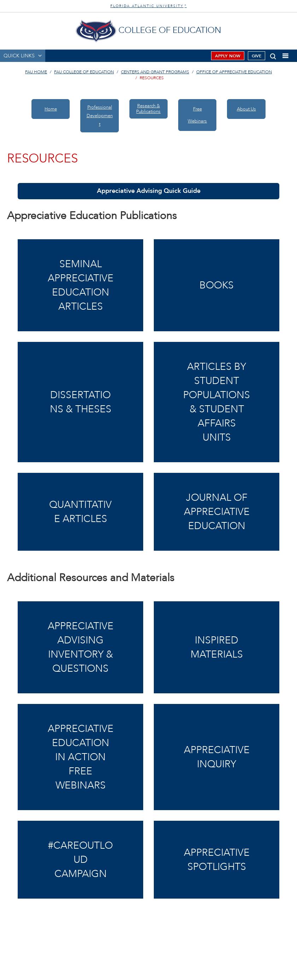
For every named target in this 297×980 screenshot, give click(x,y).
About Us (246, 109)
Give (257, 56)
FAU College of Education (84, 72)
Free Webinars (197, 115)
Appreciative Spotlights (217, 860)
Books (217, 285)
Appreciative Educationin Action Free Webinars (81, 757)
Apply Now (228, 56)
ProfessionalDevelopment (100, 116)
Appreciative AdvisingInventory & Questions (81, 647)
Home (51, 109)
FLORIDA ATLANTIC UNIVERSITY (148, 6)
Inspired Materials (217, 647)
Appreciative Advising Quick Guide (149, 191)
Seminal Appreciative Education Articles (81, 285)
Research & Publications (148, 109)
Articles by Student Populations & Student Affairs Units (217, 402)
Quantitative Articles (80, 512)
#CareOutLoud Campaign (80, 860)
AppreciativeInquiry (217, 757)
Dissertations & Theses (81, 402)
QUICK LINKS (19, 56)
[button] (273, 55)
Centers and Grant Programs (155, 72)
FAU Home (36, 72)
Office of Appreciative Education (234, 72)
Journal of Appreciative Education (217, 512)
